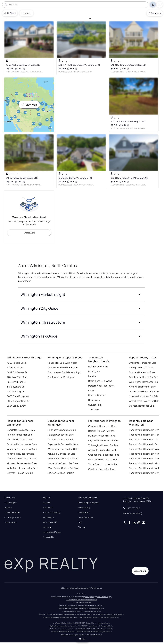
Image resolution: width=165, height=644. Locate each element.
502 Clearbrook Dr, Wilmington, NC (128, 121)
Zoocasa (47, 503)
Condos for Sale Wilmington (63, 368)
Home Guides (10, 522)
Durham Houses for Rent (102, 436)
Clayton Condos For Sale (61, 473)
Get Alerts (155, 13)
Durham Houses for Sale (20, 439)
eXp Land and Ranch (52, 532)
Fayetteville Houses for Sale (22, 444)
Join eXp (8, 508)
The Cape (94, 410)
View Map (29, 105)
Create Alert (29, 233)
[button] (81, 294)
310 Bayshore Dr (16, 387)
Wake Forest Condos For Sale (63, 468)
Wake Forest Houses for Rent (104, 464)
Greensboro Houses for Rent (104, 455)
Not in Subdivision (98, 367)
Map (83, 639)
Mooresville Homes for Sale (144, 396)
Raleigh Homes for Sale (142, 368)
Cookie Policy (84, 512)
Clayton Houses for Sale (20, 473)
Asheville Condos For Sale (61, 454)
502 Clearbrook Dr (17, 382)
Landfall (93, 376)
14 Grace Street (15, 368)
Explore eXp (10, 498)
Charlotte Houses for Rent (102, 426)
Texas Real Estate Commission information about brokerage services (82, 608)
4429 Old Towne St (17, 372)
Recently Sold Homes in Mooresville (147, 463)
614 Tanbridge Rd (16, 391)
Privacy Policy (84, 508)
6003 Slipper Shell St (18, 401)
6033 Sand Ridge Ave (18, 396)
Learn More (115, 617)
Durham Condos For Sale (61, 439)
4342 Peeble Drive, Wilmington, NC (23, 65)
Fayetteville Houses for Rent (103, 440)
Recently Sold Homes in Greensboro (147, 459)
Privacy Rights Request (88, 503)
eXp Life (46, 498)
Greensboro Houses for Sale (22, 459)
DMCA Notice (82, 594)
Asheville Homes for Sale (142, 387)
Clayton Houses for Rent (102, 469)
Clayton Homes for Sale (142, 406)
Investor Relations (12, 512)
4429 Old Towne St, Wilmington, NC (128, 65)
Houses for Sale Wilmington (63, 363)
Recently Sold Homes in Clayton (146, 473)
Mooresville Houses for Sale (22, 463)
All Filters (10, 13)
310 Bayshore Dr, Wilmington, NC (22, 178)
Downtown (94, 400)
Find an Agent (11, 503)
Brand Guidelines (86, 517)
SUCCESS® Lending (51, 512)
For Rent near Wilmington (61, 377)
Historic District (97, 395)
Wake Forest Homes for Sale (144, 401)
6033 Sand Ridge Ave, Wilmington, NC (129, 178)
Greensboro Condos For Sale (63, 459)
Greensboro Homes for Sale (144, 391)
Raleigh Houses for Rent (101, 431)
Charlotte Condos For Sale (62, 430)
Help (80, 522)
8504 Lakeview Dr (16, 406)
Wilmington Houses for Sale (22, 449)
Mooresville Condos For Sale (63, 463)
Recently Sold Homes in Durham (146, 439)
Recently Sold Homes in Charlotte (147, 430)
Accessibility (48, 537)
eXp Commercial (50, 522)
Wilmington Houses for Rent (103, 445)
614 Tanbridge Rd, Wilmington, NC (75, 178)
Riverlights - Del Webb (100, 381)
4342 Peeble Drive (16, 363)
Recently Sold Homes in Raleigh (146, 435)
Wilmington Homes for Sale (144, 382)
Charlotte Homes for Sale (143, 363)
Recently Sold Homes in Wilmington (147, 449)
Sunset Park (95, 405)
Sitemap (82, 527)
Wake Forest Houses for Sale (22, 468)
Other (91, 390)
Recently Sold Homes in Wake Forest (147, 468)
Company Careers (13, 517)
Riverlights (94, 371)
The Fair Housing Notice (114, 614)
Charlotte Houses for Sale (21, 430)
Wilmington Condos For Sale (63, 449)
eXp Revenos (48, 517)
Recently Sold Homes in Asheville (147, 454)
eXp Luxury (48, 527)
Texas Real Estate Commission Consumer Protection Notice (81, 611)
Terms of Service (103, 597)
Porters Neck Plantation (101, 386)
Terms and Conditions (88, 498)
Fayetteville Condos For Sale (63, 444)
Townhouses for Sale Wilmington (65, 372)
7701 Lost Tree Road (17, 377)
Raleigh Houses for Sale (20, 435)
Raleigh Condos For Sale (61, 435)
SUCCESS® (48, 508)
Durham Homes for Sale (142, 372)
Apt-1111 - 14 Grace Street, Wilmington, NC (79, 65)
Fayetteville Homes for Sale (144, 377)
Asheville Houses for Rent (102, 450)
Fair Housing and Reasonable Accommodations (82, 600)
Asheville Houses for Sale (21, 454)
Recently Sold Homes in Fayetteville (147, 444)
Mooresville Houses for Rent (103, 460)
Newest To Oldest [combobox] (28, 13)
